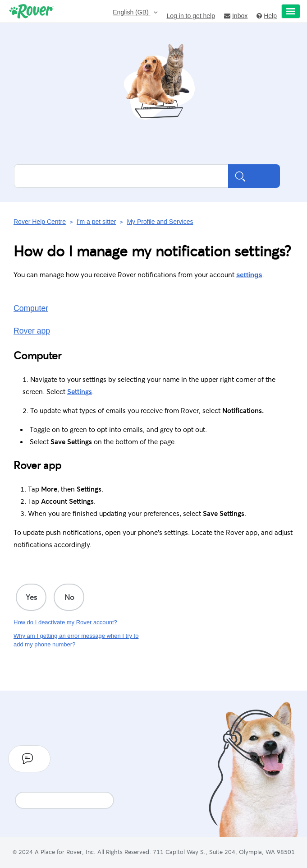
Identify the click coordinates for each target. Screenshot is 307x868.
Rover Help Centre (40, 222)
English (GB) (131, 12)
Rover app (32, 331)
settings (249, 275)
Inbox (236, 16)
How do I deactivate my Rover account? (65, 622)
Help (267, 16)
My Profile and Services (160, 222)
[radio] (31, 597)
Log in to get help (191, 16)
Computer (31, 308)
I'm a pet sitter (96, 222)
